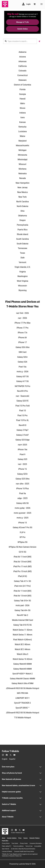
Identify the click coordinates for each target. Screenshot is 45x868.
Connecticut (23, 75)
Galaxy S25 (23, 459)
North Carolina (22, 202)
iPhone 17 (22, 342)
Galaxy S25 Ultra (22, 479)
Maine (23, 136)
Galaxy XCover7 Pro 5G (22, 527)
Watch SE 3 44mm (22, 649)
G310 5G (22, 552)
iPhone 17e (22, 333)
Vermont (22, 262)
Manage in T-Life (22, 22)
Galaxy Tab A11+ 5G (22, 581)
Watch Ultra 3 (23, 654)
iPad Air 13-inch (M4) (22, 562)
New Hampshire (23, 183)
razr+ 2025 (22, 445)
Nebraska (23, 174)
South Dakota (23, 244)
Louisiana (22, 131)
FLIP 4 (22, 532)
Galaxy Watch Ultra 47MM (22, 683)
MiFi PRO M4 (22, 693)
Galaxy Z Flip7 (22, 430)
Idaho (22, 103)
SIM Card (22, 352)
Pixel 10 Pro (22, 415)
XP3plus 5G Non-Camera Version (22, 547)
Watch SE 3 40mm (22, 644)
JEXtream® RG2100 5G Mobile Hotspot (22, 713)
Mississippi (22, 159)
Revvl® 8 (22, 425)
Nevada (23, 178)
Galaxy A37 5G (22, 376)
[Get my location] (39, 41)
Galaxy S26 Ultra (22, 347)
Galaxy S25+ (22, 474)
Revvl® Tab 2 (23, 615)
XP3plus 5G (23, 542)
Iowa (22, 117)
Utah (22, 258)
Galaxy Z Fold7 (22, 435)
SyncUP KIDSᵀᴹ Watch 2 (23, 674)
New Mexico (23, 192)
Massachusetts (22, 146)
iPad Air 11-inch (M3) (22, 591)
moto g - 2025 (22, 518)
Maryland (22, 141)
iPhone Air (23, 338)
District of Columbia (22, 85)
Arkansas (22, 61)
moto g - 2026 (22, 372)
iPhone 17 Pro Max (22, 323)
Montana (22, 169)
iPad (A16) (23, 576)
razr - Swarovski (22, 396)
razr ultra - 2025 (23, 484)
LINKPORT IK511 (22, 698)
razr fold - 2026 (22, 313)
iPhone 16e (22, 450)
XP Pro (23, 537)
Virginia (23, 272)
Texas (22, 253)
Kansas (22, 122)
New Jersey (22, 187)
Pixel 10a (23, 367)
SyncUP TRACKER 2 (22, 703)
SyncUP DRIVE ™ (22, 708)
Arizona (22, 57)
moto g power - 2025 (22, 513)
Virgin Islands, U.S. (23, 267)
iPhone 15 (22, 523)
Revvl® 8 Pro (22, 391)
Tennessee (22, 248)
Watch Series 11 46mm (22, 635)
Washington (22, 276)
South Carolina (22, 239)
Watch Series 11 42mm (22, 630)
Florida (22, 89)
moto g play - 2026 (23, 508)
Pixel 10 (22, 411)
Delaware (22, 80)
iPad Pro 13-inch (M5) (23, 571)
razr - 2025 (22, 464)
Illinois (22, 108)
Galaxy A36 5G (22, 503)
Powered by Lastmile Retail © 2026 (22, 864)
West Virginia (23, 281)
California (22, 66)
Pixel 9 (22, 454)
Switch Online (23, 29)
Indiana (22, 113)
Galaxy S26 (23, 362)
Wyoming (22, 290)
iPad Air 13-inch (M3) (22, 596)
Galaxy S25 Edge (22, 440)
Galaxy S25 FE (22, 401)
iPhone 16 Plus (22, 488)
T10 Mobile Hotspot (22, 718)
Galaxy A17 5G (22, 381)
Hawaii (22, 99)
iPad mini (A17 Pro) (23, 586)
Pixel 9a (22, 493)
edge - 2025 (22, 498)
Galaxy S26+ (22, 357)
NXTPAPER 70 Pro (23, 386)
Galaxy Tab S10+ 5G (23, 601)
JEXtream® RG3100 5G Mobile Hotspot (22, 688)
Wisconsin (23, 286)
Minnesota (22, 155)
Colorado (22, 71)
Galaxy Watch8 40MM (22, 664)
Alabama (22, 52)
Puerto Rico (22, 230)
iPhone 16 (22, 469)
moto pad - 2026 (22, 605)
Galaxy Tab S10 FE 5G (22, 625)
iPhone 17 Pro (22, 328)
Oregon (23, 220)
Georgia (22, 94)
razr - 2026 (22, 318)
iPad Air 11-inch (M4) (22, 557)
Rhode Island (22, 234)
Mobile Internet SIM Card (23, 620)
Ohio (22, 211)
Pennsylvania (23, 225)
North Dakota (22, 206)
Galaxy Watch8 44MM (22, 669)
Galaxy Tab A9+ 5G (23, 610)
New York (23, 197)
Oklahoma (22, 216)
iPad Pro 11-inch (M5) (23, 566)
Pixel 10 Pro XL (23, 420)
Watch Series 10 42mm (22, 659)
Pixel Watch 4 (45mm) (22, 640)
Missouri (23, 164)
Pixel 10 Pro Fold (22, 406)
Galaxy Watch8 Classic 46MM (22, 679)
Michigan (22, 150)
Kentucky (22, 127)
